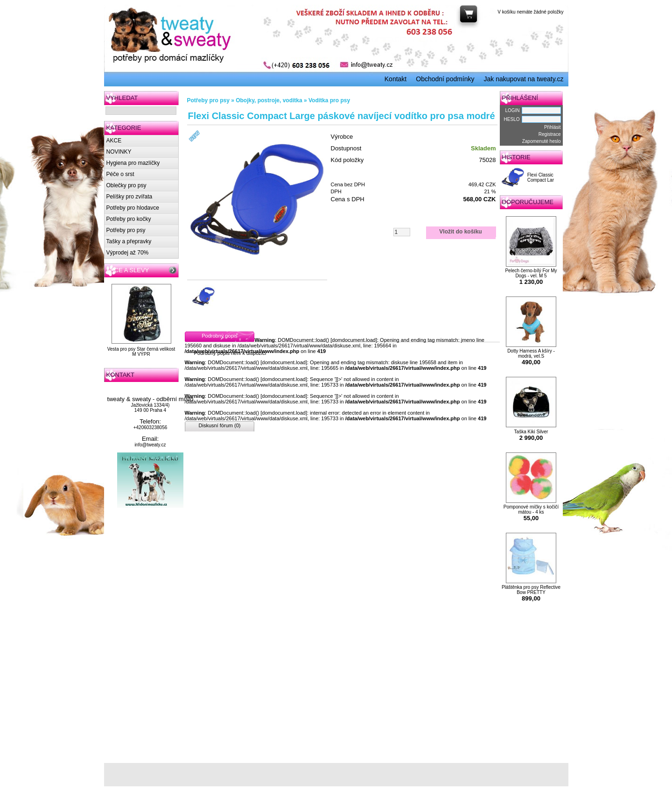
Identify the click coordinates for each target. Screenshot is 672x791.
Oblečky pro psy (126, 185)
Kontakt (395, 79)
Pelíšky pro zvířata (129, 197)
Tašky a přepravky (129, 241)
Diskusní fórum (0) (220, 425)
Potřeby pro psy (126, 230)
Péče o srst (120, 174)
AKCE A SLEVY (128, 270)
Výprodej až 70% (128, 253)
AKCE (114, 141)
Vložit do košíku (460, 232)
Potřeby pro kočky (129, 219)
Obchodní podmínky (445, 79)
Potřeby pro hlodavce (133, 208)
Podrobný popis (219, 336)
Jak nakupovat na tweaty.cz (524, 79)
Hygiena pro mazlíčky (133, 163)
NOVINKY (119, 152)
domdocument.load (354, 340)
